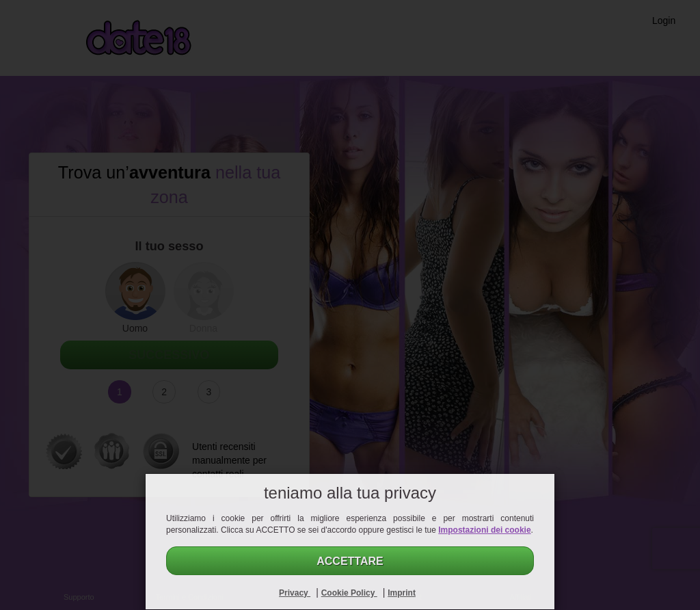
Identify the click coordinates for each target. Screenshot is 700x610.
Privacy (295, 593)
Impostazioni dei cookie (484, 530)
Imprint (402, 593)
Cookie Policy (349, 593)
